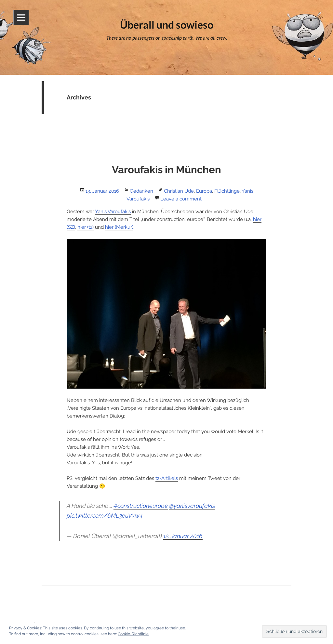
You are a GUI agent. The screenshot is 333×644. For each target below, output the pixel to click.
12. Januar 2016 (183, 536)
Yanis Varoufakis (113, 212)
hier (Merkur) (119, 227)
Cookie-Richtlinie (133, 634)
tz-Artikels (167, 478)
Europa (204, 191)
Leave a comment (181, 199)
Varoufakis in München (166, 170)
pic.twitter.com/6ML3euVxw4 (105, 515)
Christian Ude (179, 191)
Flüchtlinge (227, 191)
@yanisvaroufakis (192, 506)
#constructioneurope (141, 506)
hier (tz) (86, 227)
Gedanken (141, 191)
